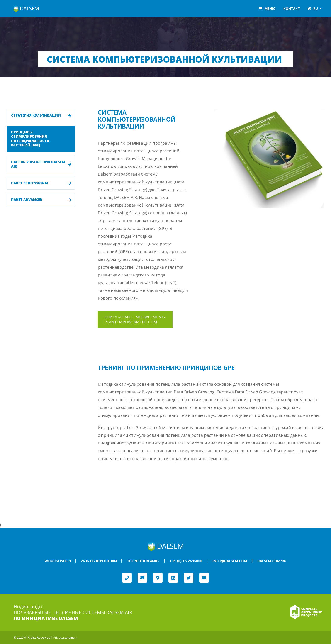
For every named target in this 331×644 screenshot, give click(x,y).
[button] (315, 9)
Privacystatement (65, 637)
